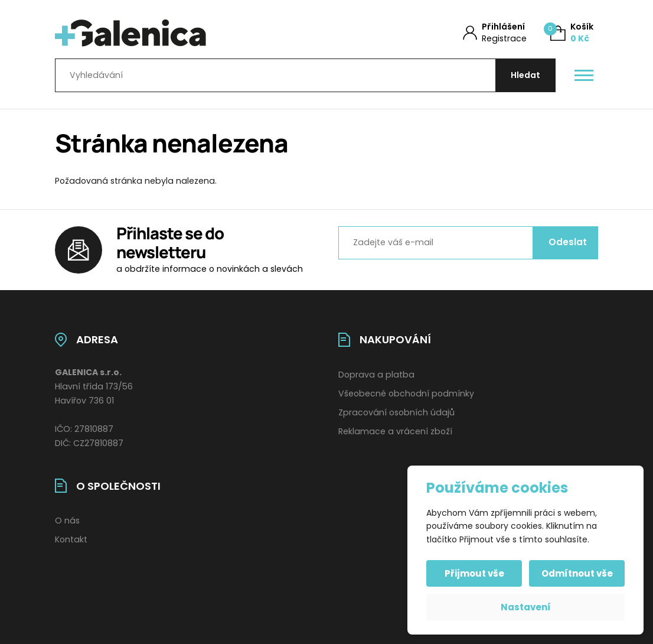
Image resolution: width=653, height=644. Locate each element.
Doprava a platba (376, 375)
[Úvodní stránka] (177, 33)
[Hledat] (525, 75)
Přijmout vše (474, 573)
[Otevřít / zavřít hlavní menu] (584, 76)
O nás (67, 521)
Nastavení (526, 607)
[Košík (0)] (572, 33)
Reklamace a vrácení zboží (395, 431)
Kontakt (71, 539)
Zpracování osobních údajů (396, 412)
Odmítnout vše (577, 573)
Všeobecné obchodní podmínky (406, 393)
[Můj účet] (495, 33)
